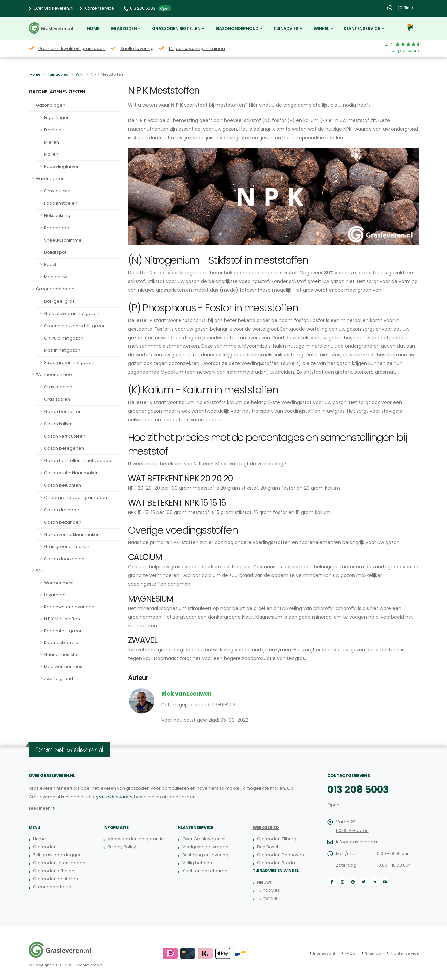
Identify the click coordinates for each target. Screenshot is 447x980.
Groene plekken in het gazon (75, 326)
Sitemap (373, 953)
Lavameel (55, 595)
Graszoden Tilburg (277, 839)
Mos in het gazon (62, 350)
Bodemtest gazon (63, 631)
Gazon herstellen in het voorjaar (78, 461)
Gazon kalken (58, 424)
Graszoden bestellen (176, 28)
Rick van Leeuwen (186, 694)
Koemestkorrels (61, 643)
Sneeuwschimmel (63, 240)
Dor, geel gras (59, 301)
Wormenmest (59, 583)
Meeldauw (55, 277)
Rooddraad (57, 228)
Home (93, 28)
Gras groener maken (67, 547)
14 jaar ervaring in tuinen (197, 49)
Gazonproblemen (55, 289)
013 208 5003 (358, 790)
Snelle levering (137, 49)
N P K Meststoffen (62, 619)
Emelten (53, 130)
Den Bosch (268, 847)
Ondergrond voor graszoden (75, 497)
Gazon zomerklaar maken (72, 534)
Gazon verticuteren (65, 436)
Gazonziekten (50, 179)
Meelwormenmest (64, 667)
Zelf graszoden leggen (57, 855)
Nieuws (264, 882)
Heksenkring (57, 215)
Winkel (321, 28)
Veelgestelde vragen (205, 847)
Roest (50, 265)
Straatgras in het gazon (69, 363)
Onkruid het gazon (64, 338)
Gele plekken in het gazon (72, 313)
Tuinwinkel (268, 898)
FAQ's (350, 953)
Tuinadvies (286, 28)
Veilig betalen (197, 863)
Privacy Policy (122, 847)
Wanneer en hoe (54, 375)
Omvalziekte (57, 191)
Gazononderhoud (237, 28)
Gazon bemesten (63, 411)
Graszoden (124, 28)
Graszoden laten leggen (59, 863)
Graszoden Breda (276, 863)
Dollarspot (55, 252)
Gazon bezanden (63, 522)
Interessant (324, 953)
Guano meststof (61, 655)
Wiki (79, 74)
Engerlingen (57, 117)
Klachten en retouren (205, 871)
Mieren (52, 142)
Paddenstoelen (61, 203)
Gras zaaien (57, 399)
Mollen (51, 154)
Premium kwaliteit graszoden (72, 49)
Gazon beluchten (63, 485)
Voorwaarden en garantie (136, 839)
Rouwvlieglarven (62, 167)
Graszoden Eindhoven (280, 855)
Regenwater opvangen (69, 607)
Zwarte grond (59, 679)
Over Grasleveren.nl (51, 8)
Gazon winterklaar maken (71, 473)
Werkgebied (266, 827)
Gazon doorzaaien (64, 559)
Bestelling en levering (205, 855)
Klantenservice (97, 8)
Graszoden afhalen (54, 871)
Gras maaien (58, 387)
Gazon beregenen (64, 448)
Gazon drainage (62, 510)
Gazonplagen (51, 105)
